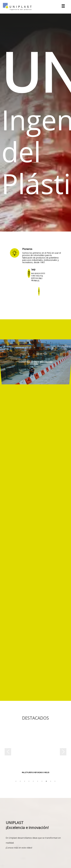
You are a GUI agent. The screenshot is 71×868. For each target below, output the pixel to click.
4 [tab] (29, 781)
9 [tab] (51, 781)
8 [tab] (46, 781)
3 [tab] (25, 781)
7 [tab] (42, 781)
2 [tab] (20, 781)
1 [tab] (16, 781)
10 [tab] (55, 781)
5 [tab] (33, 781)
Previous (6, 753)
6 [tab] (38, 781)
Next (65, 753)
